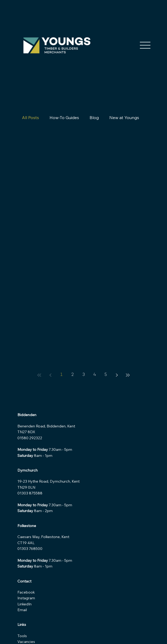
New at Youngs (124, 117)
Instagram (27, 598)
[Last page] (128, 375)
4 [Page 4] (95, 375)
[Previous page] (50, 375)
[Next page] (117, 375)
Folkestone (27, 526)
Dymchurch (28, 470)
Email (22, 610)
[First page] (39, 375)
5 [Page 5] (106, 375)
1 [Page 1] (61, 375)
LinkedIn (24, 604)
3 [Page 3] (84, 375)
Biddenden (27, 415)
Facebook (27, 592)
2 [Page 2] (73, 375)
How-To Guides (64, 117)
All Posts (30, 117)
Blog (94, 117)
